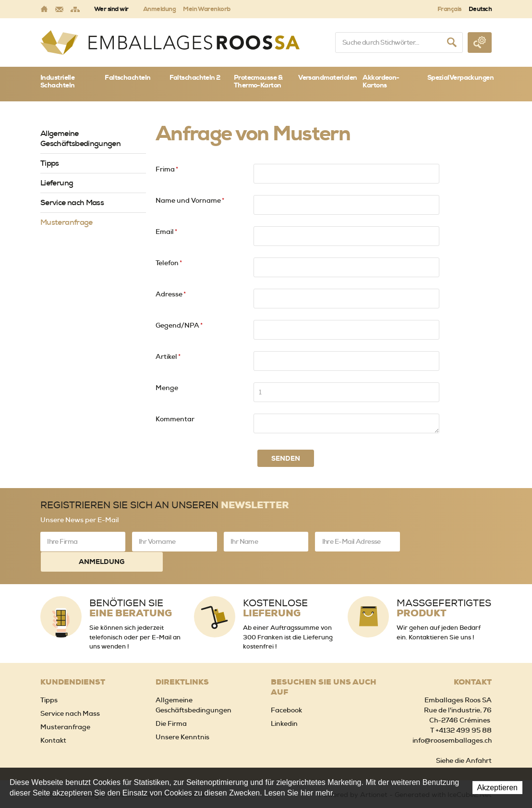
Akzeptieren (498, 788)
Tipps (50, 163)
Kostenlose (275, 588)
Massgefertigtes (444, 588)
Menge (167, 388)
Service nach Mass (72, 202)
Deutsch (480, 9)
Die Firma (171, 703)
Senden (286, 458)
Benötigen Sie (131, 588)
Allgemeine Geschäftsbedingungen (80, 138)
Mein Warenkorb (207, 9)
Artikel (168, 356)
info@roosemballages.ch (452, 720)
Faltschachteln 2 (195, 77)
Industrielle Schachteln (57, 81)
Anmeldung (159, 9)
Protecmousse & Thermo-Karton (258, 81)
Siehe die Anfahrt (464, 740)
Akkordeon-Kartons (381, 81)
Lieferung (57, 183)
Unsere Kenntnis (182, 716)
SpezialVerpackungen (459, 77)
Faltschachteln (127, 77)
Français (449, 9)
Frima (167, 169)
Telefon (169, 263)
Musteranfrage (66, 222)
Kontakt (53, 720)
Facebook (286, 689)
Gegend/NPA (179, 325)
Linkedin (284, 703)
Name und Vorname (190, 200)
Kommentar (175, 419)
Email (166, 232)
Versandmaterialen (327, 77)
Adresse (171, 294)
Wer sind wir (111, 9)
